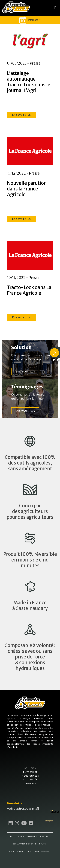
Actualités (30, 780)
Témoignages (30, 776)
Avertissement (42, 851)
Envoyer (52, 810)
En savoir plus (21, 115)
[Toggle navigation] (55, 8)
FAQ (12, 836)
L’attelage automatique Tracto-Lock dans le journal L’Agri (29, 82)
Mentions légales (27, 836)
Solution (30, 768)
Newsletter (16, 803)
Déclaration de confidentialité (29, 844)
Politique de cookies (20, 851)
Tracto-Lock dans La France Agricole (29, 290)
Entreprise (30, 772)
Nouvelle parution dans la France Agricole (27, 189)
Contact (30, 784)
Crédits (44, 836)
